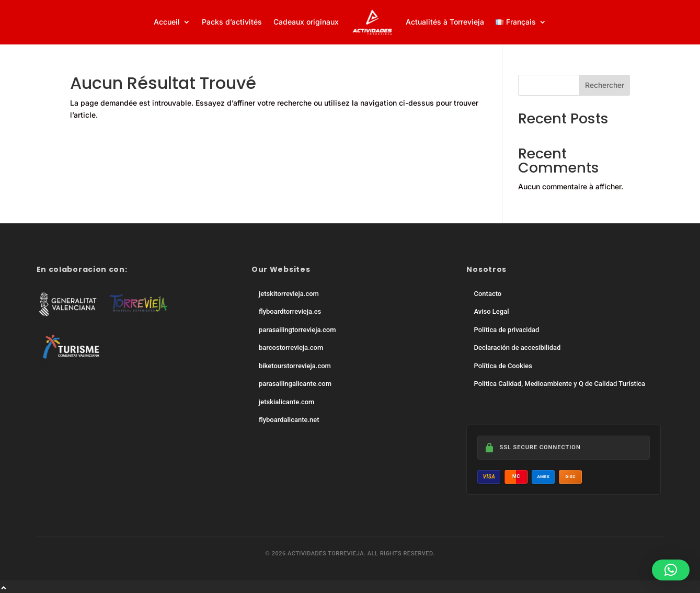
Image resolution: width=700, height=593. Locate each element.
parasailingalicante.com (295, 384)
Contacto (487, 294)
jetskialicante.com (286, 402)
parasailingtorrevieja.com (297, 330)
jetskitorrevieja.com (289, 294)
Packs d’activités (232, 22)
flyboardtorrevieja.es (290, 311)
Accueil (167, 22)
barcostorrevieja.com (291, 347)
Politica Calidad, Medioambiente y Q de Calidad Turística (559, 384)
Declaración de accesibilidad (517, 347)
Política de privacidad (506, 330)
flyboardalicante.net (289, 420)
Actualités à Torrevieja (445, 22)
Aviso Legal (491, 311)
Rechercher (605, 85)
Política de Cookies (503, 366)
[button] (671, 570)
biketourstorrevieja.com (295, 366)
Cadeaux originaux (306, 22)
